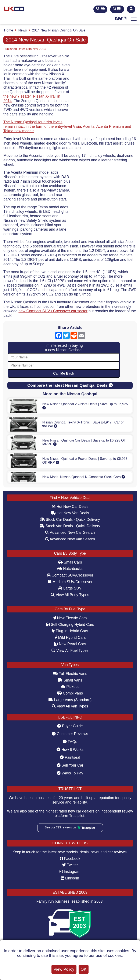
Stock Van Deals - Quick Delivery (70, 526)
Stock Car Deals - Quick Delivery (70, 520)
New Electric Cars (70, 618)
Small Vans (70, 680)
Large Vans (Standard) (70, 700)
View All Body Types (70, 595)
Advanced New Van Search (70, 539)
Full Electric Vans (70, 674)
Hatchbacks (70, 569)
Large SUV (70, 588)
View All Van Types (70, 706)
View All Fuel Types (70, 650)
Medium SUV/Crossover (70, 582)
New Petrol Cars (70, 644)
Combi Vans (70, 693)
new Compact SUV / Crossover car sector (53, 311)
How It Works (70, 750)
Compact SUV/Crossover (70, 575)
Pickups (70, 687)
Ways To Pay (70, 773)
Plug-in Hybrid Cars (70, 631)
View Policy (64, 969)
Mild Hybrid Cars (70, 638)
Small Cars (70, 562)
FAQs (70, 742)
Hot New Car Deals (70, 507)
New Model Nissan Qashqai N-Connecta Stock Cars (84, 477)
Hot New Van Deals (70, 513)
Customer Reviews (70, 734)
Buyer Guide (70, 726)
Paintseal (70, 757)
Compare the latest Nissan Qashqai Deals (70, 385)
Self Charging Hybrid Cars (70, 625)
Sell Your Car (70, 765)
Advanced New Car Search (70, 533)
